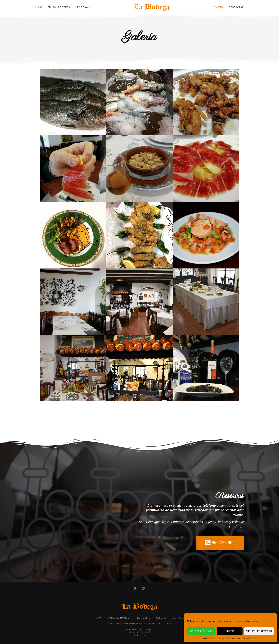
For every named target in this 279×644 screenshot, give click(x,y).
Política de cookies (212, 638)
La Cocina (82, 7)
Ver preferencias (259, 631)
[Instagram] (144, 589)
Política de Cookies (159, 623)
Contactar (236, 7)
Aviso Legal (252, 638)
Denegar (230, 631)
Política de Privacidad (234, 638)
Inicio (39, 7)
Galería (219, 7)
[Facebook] (135, 589)
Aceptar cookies (201, 631)
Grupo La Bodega (59, 7)
